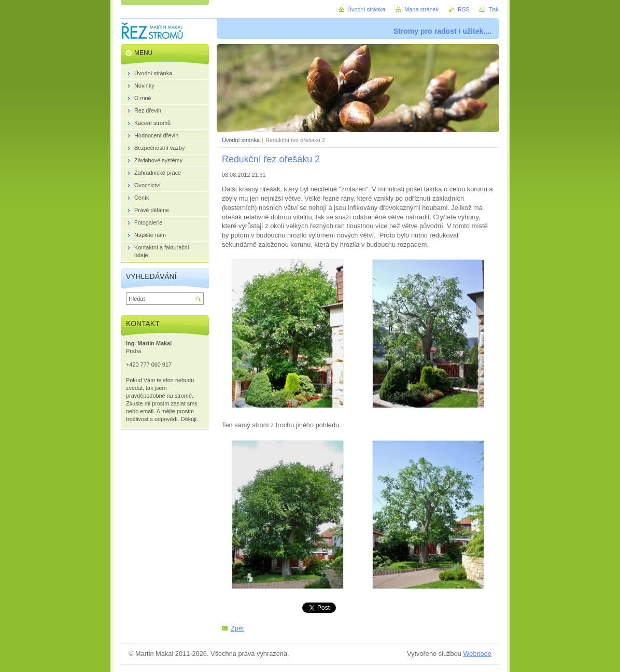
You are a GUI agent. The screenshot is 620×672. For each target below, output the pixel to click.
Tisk (494, 9)
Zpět (237, 628)
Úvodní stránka (241, 140)
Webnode (477, 654)
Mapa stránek (421, 9)
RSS (463, 9)
